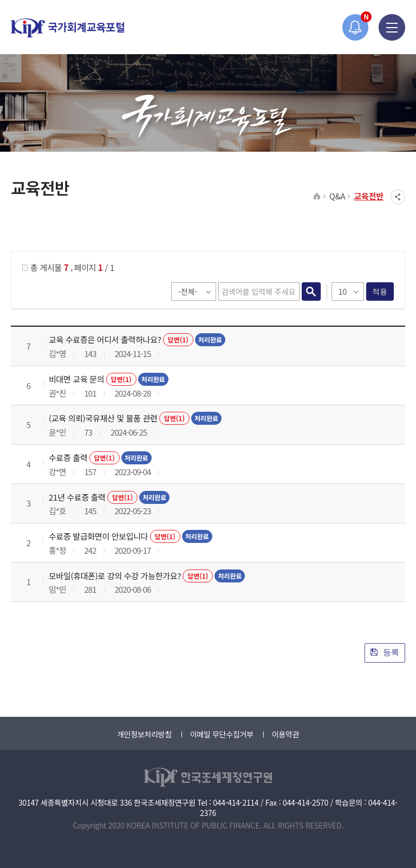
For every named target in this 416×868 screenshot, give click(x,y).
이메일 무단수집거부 (222, 734)
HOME (317, 197)
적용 (380, 292)
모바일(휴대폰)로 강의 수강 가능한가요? (115, 576)
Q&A (337, 196)
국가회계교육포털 (68, 28)
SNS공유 (398, 197)
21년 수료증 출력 (77, 497)
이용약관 (285, 734)
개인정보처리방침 (144, 734)
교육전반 (369, 196)
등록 (385, 652)
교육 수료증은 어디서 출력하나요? (105, 339)
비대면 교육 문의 (76, 379)
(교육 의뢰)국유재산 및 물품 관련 (103, 418)
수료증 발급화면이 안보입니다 (98, 536)
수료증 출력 (68, 458)
